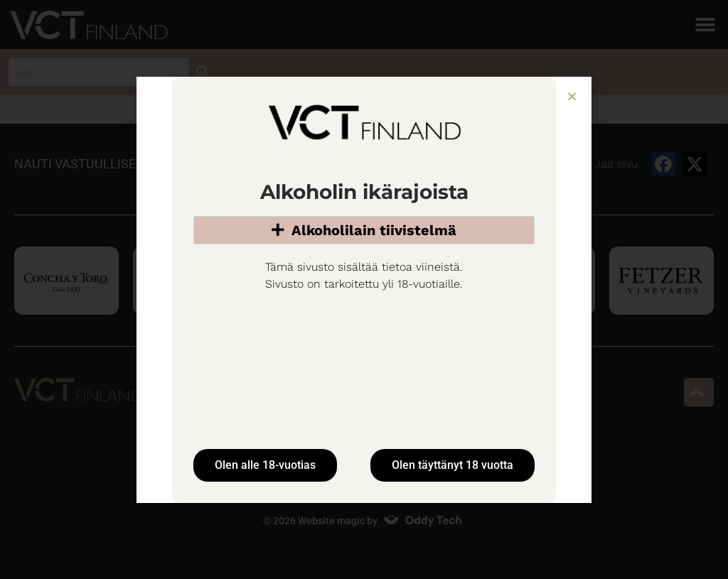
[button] (572, 96)
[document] (364, 289)
